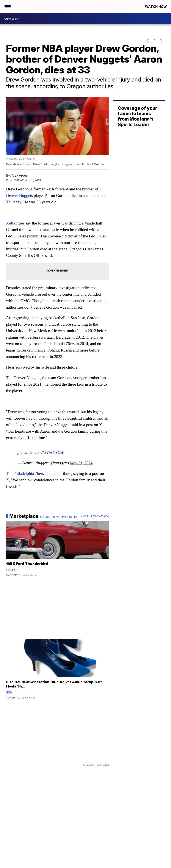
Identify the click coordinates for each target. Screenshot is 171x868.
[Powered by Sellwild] (103, 765)
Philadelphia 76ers (29, 473)
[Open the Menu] (7, 6)
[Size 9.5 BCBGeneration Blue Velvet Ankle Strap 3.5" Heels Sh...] (57, 671)
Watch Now (156, 7)
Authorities (15, 223)
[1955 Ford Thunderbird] (57, 551)
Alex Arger (19, 175)
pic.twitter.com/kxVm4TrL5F (41, 452)
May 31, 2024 (81, 463)
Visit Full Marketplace (95, 516)
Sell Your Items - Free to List (59, 517)
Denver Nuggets (19, 195)
